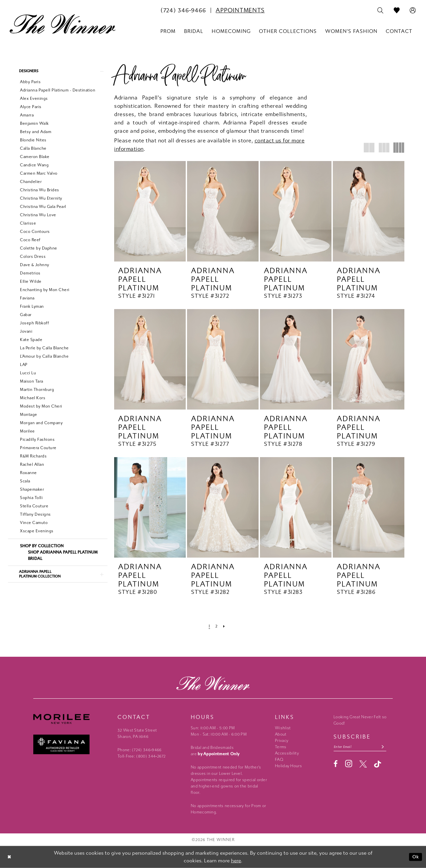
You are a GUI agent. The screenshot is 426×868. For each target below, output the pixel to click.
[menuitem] (183, 10)
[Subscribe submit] (388, 747)
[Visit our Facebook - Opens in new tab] (336, 765)
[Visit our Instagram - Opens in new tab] (349, 765)
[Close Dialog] (10, 857)
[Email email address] (363, 747)
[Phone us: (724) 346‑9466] (183, 10)
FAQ (279, 760)
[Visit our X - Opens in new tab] (363, 765)
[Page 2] (216, 626)
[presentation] (150, 211)
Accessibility (287, 753)
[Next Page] (225, 626)
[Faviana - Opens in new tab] (72, 744)
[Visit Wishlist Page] (397, 11)
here (236, 861)
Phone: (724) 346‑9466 (140, 750)
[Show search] (381, 11)
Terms (281, 747)
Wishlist (283, 728)
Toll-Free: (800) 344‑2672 (142, 756)
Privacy (282, 741)
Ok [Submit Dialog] (415, 857)
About (281, 734)
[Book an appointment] (240, 10)
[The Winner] (63, 24)
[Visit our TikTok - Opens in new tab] (378, 765)
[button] (413, 11)
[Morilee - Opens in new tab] (72, 719)
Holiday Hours (288, 766)
